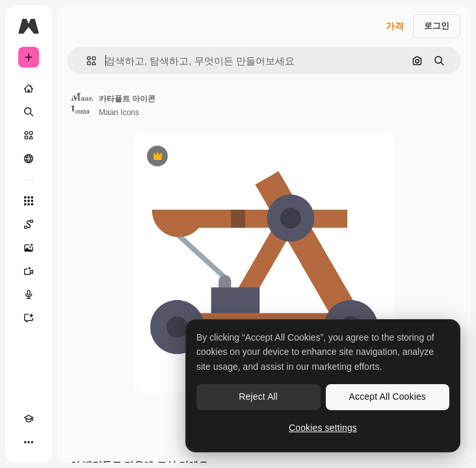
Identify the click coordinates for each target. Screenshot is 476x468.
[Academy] (29, 419)
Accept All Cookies (388, 396)
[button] (86, 61)
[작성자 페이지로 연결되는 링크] (82, 104)
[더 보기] (29, 442)
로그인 (437, 26)
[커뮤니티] (29, 159)
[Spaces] (29, 224)
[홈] (29, 88)
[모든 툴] (29, 201)
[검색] (29, 112)
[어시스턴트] (29, 318)
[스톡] (29, 135)
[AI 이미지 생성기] (29, 248)
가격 (395, 26)
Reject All (258, 396)
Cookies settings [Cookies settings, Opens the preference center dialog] (323, 428)
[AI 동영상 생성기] (29, 271)
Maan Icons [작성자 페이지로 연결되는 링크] (119, 112)
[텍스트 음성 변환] (29, 294)
